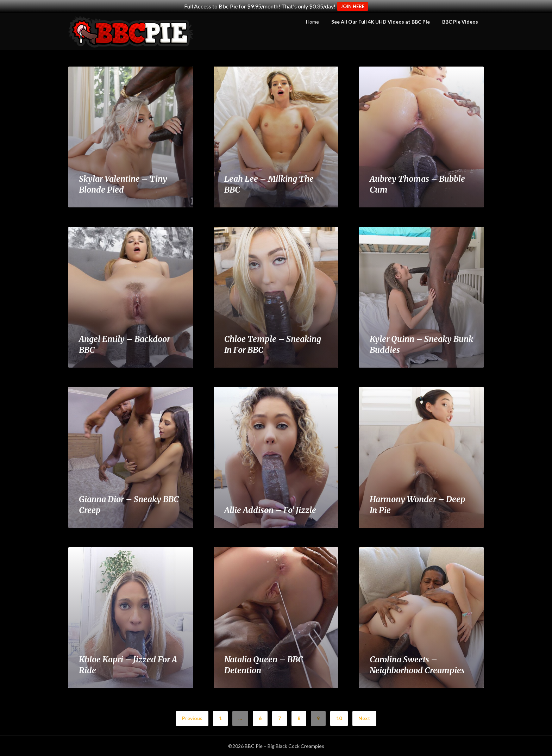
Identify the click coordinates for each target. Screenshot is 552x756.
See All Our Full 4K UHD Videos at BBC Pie (381, 22)
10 (339, 718)
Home (312, 22)
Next (364, 718)
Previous (192, 718)
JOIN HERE (353, 6)
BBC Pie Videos (460, 22)
